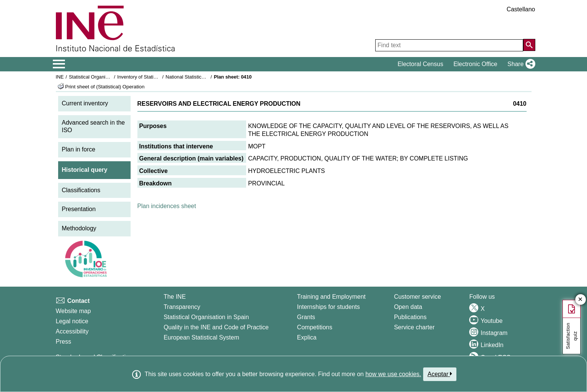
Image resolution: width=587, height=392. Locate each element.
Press (64, 342)
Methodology (79, 228)
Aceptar (440, 374)
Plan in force (79, 149)
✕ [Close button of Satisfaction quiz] (580, 300)
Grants (306, 317)
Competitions (315, 327)
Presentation (79, 209)
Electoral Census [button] (420, 64)
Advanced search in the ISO (93, 127)
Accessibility (72, 331)
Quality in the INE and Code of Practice (216, 327)
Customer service (418, 297)
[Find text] (449, 45)
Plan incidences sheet (167, 206)
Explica (307, 337)
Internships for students (328, 307)
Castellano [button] (521, 9)
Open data (408, 307)
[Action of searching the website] (529, 45)
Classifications (81, 190)
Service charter (414, 327)
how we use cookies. (393, 374)
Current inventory (85, 103)
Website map (73, 311)
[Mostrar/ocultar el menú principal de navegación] (59, 64)
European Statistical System (201, 337)
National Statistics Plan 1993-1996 (202, 77)
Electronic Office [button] (475, 64)
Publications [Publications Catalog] (410, 317)
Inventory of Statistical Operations (153, 77)
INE (60, 77)
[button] (520, 64)
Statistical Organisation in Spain (103, 77)
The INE (175, 297)
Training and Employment (331, 297)
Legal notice (72, 321)
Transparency (182, 307)
